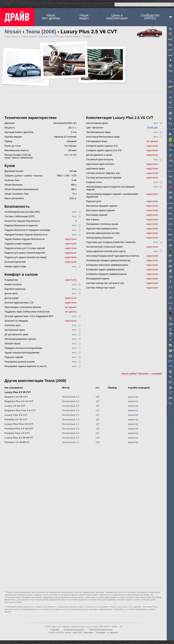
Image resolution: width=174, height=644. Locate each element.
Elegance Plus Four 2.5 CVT (20, 410)
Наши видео (84, 17)
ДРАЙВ (17, 17)
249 (98, 438)
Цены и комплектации (117, 17)
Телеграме (100, 633)
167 (98, 410)
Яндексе (114, 633)
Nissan (13, 32)
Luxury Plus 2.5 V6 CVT (18, 392)
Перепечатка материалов (101, 630)
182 (98, 397)
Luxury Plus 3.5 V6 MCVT (19, 438)
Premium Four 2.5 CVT (17, 433)
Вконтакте (89, 633)
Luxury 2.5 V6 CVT (15, 406)
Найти (172, 4)
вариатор (133, 397)
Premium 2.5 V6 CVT (16, 419)
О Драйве (55, 630)
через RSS (77, 633)
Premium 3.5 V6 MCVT (17, 442)
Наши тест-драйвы (51, 17)
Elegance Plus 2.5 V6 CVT (19, 401)
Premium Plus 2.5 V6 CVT (19, 429)
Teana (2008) (41, 32)
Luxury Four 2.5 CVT (16, 415)
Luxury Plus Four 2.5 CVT (19, 424)
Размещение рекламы (74, 630)
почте (68, 633)
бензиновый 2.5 (71, 397)
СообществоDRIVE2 (150, 17)
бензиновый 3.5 (71, 438)
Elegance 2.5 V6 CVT (16, 397)
